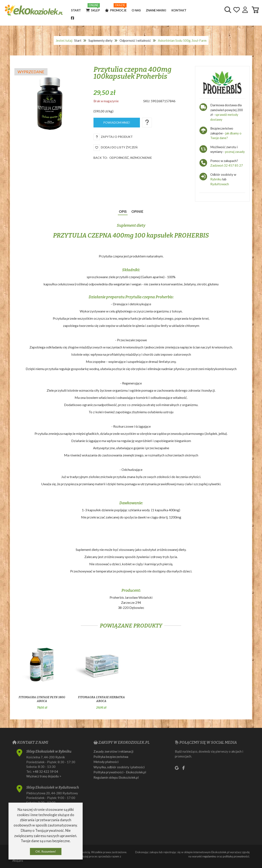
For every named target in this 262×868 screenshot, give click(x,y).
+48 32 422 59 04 (45, 771)
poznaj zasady (235, 152)
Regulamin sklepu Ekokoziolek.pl (116, 777)
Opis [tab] (123, 211)
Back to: (123, 158)
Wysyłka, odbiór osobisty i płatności (119, 767)
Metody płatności (106, 762)
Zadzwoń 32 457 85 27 (227, 165)
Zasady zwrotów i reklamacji (113, 751)
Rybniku (216, 179)
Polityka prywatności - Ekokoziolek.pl (120, 772)
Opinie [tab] (137, 211)
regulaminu (209, 856)
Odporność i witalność (135, 40)
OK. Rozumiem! (46, 851)
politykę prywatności (236, 856)
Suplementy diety (100, 40)
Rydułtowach (220, 184)
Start (78, 40)
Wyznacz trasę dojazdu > (44, 776)
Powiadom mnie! (117, 122)
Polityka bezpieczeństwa (111, 757)
